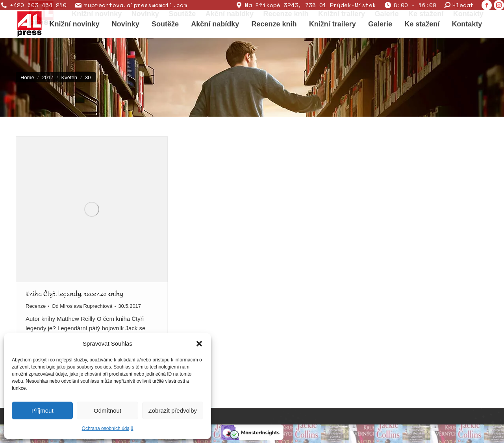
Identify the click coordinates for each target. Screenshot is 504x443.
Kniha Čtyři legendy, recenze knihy (74, 294)
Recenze (36, 306)
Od (82, 306)
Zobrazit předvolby (173, 410)
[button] (199, 344)
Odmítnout (107, 410)
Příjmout (43, 410)
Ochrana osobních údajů (108, 428)
